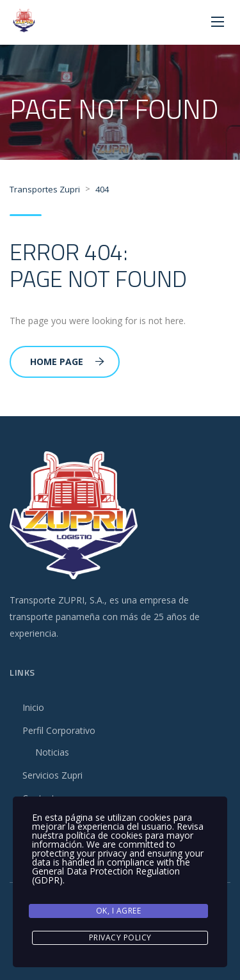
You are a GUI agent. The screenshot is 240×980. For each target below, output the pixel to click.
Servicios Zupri (52, 775)
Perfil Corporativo (59, 730)
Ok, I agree (119, 911)
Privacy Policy (120, 937)
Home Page (67, 362)
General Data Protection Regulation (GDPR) (106, 875)
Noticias (52, 752)
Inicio (33, 707)
